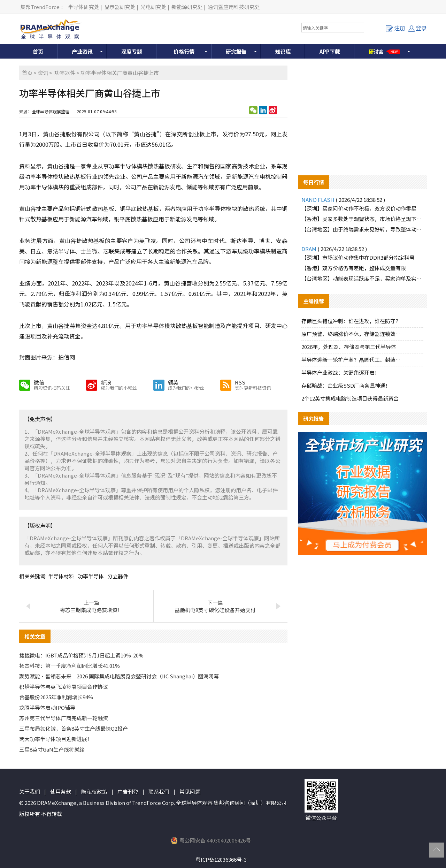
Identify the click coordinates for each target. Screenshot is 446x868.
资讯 (43, 73)
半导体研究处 (84, 7)
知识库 (283, 51)
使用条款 (61, 791)
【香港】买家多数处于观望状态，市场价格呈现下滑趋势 (362, 219)
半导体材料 (61, 576)
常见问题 (190, 791)
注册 (395, 28)
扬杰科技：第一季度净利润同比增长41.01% (70, 666)
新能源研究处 (187, 7)
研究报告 (236, 51)
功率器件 (65, 73)
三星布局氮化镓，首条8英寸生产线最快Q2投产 (74, 728)
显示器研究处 (120, 7)
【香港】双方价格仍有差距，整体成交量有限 (354, 268)
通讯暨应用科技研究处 (234, 7)
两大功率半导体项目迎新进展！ (56, 739)
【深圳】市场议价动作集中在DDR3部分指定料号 (358, 257)
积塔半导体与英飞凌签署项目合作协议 (64, 687)
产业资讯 (82, 51)
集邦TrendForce (40, 7)
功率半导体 (91, 576)
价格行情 (184, 51)
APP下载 (330, 51)
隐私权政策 (94, 791)
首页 (38, 51)
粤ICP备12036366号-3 (221, 859)
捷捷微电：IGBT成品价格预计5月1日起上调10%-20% (81, 655)
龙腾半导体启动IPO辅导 (47, 707)
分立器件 (118, 576)
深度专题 (132, 51)
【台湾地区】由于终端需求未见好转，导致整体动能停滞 (362, 229)
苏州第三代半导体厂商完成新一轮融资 (64, 718)
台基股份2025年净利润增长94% (56, 697)
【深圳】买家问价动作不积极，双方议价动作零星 (359, 208)
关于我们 (30, 791)
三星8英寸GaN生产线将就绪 (52, 749)
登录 (418, 28)
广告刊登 (128, 791)
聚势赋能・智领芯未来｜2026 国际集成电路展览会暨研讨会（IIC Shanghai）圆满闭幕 (119, 676)
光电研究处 (153, 7)
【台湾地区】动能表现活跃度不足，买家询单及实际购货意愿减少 (362, 278)
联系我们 (159, 791)
